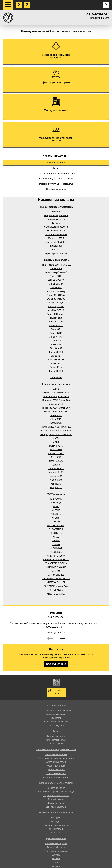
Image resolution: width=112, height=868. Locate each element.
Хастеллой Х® (56, 476)
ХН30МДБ (56, 503)
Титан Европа (56, 744)
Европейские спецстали (56, 384)
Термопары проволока (56, 253)
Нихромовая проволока (56, 215)
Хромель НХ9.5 (56, 238)
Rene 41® (56, 457)
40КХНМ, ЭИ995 (56, 306)
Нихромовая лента (56, 219)
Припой (56, 859)
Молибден (56, 821)
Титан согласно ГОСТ (56, 740)
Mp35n (56, 438)
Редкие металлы (56, 829)
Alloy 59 (56, 465)
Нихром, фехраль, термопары (56, 207)
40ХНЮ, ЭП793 (56, 310)
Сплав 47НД (56, 333)
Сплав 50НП (56, 344)
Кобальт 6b (56, 423)
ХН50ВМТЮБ (56, 529)
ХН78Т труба (56, 590)
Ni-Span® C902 (56, 453)
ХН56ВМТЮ (56, 533)
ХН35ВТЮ (56, 514)
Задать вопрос (27, 2)
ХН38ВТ (56, 518)
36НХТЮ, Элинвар (56, 291)
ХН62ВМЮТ (56, 548)
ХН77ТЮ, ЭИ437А (56, 582)
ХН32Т (56, 506)
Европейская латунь (56, 807)
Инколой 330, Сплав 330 (56, 412)
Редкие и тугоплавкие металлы (56, 184)
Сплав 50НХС (56, 352)
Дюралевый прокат (56, 847)
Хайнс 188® (56, 480)
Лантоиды (56, 833)
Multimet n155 (56, 446)
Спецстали (56, 377)
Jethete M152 (56, 419)
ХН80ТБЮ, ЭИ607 (56, 594)
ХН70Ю (56, 571)
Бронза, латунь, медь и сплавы (56, 178)
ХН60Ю (56, 544)
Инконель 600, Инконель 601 (56, 393)
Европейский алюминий (56, 851)
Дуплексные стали (56, 770)
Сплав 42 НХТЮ (56, 322)
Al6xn (56, 389)
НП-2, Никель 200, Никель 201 (56, 265)
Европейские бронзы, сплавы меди (56, 792)
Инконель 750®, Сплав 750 (56, 408)
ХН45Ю (56, 522)
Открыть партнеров (56, 664)
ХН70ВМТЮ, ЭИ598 (56, 567)
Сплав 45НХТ (56, 325)
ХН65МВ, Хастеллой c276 (56, 560)
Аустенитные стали (56, 762)
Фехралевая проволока (56, 227)
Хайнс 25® (56, 484)
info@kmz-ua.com (99, 18)
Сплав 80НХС (56, 371)
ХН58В (56, 537)
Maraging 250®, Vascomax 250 (56, 427)
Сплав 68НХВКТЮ (56, 360)
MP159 (56, 442)
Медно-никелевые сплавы (56, 796)
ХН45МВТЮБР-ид (56, 525)
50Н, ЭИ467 (56, 348)
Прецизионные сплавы (56, 260)
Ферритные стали (56, 766)
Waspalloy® (56, 488)
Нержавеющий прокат (56, 754)
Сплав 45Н (56, 329)
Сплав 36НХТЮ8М (56, 299)
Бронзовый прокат (56, 788)
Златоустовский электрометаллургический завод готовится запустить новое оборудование (54, 625)
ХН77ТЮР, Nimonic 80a (56, 586)
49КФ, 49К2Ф (56, 341)
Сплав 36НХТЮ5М (56, 295)
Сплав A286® (56, 461)
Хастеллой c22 (56, 472)
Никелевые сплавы (56, 163)
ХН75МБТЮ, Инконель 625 (56, 579)
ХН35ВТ (56, 510)
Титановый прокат (56, 736)
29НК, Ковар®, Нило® (56, 272)
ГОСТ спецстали (56, 494)
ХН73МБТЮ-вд (56, 575)
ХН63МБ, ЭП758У (56, 556)
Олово (56, 862)
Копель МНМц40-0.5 (56, 242)
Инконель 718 (56, 404)
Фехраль (56, 223)
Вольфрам (56, 818)
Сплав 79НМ (56, 363)
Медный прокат (56, 799)
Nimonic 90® (56, 450)
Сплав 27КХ (56, 268)
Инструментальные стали (56, 777)
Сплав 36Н (56, 287)
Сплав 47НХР (56, 337)
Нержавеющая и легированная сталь (56, 173)
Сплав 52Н (56, 356)
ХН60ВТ (56, 541)
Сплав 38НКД (56, 303)
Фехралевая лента (56, 231)
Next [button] (63, 639)
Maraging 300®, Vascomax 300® (56, 431)
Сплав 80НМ (56, 367)
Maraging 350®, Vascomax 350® (56, 434)
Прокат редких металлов (56, 825)
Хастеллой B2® (56, 469)
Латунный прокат (56, 803)
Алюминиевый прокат (56, 843)
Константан (56, 246)
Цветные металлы (56, 189)
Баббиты (56, 855)
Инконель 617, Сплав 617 (56, 397)
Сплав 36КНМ (56, 284)
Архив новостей (56, 617)
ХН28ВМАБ (56, 499)
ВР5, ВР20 (56, 250)
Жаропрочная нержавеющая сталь (56, 758)
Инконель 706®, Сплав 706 (56, 400)
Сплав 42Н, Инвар (56, 314)
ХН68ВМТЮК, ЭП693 (56, 563)
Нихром (56, 212)
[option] (56, 631)
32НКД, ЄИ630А (56, 280)
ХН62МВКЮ (56, 552)
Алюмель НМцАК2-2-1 (56, 234)
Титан (56, 168)
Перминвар (56, 318)
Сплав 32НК (56, 276)
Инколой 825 (56, 415)
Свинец (56, 866)
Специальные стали (56, 773)
